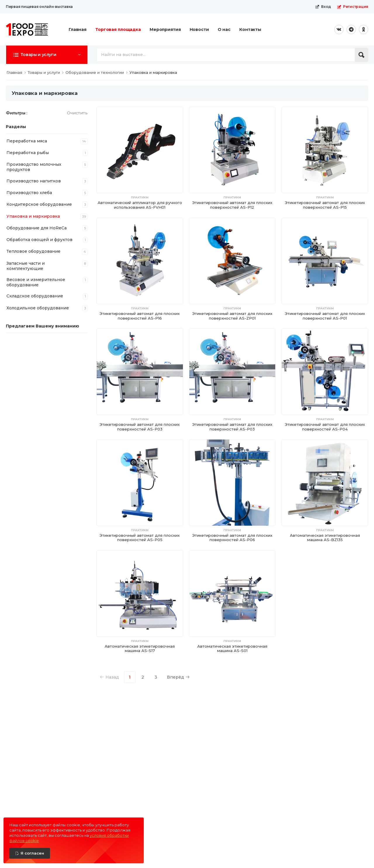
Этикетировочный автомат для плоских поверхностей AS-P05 (140, 538)
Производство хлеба (29, 193)
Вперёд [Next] (178, 677)
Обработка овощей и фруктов (39, 240)
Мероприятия (165, 29)
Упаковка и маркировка (33, 216)
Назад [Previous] (109, 677)
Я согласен (32, 853)
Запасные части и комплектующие (26, 266)
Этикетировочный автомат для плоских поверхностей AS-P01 (325, 316)
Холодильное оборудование (38, 308)
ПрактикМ (140, 198)
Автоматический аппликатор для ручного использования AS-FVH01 (140, 205)
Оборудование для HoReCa (37, 228)
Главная (78, 29)
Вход (323, 7)
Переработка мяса (27, 141)
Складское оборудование (35, 296)
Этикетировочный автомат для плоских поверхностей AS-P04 (325, 427)
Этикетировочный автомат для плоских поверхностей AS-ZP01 (232, 316)
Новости (199, 29)
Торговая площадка (118, 29)
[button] (47, 55)
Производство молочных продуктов (34, 167)
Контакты (250, 29)
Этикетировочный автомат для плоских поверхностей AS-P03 (140, 427)
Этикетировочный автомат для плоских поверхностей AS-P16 (140, 316)
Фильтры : (17, 113)
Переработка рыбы (28, 153)
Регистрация (353, 7)
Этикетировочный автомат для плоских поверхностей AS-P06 (232, 538)
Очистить (77, 113)
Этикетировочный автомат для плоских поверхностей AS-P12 (232, 205)
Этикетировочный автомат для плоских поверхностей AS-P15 (325, 205)
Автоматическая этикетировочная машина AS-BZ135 (325, 538)
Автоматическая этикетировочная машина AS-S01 (232, 649)
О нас (224, 29)
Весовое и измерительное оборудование (36, 282)
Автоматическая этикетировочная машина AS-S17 (140, 649)
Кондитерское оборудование (39, 204)
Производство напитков (34, 181)
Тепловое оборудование (33, 251)
